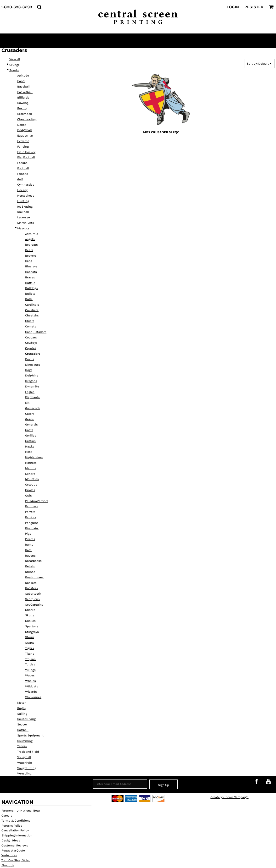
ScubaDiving (26, 719)
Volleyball (24, 757)
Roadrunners (34, 577)
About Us (8, 865)
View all (15, 59)
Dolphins (32, 375)
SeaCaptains (34, 605)
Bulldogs (31, 288)
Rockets (31, 583)
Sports (14, 70)
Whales (31, 681)
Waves (30, 675)
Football (23, 168)
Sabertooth (33, 594)
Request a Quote (13, 850)
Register (254, 7)
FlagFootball (26, 157)
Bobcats (31, 272)
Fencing (23, 147)
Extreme (23, 141)
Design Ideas (11, 840)
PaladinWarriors (37, 501)
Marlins (31, 468)
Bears (29, 250)
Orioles (30, 490)
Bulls (29, 299)
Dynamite (32, 386)
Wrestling (24, 773)
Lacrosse (24, 217)
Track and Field (28, 752)
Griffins (30, 441)
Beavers (31, 256)
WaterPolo (25, 763)
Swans (30, 643)
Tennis (22, 746)
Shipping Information (17, 835)
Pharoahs (32, 528)
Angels (30, 239)
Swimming (25, 741)
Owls (28, 495)
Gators (30, 414)
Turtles (30, 664)
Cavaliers (32, 310)
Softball (23, 730)
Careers (7, 815)
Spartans (32, 626)
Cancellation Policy (15, 830)
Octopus (31, 484)
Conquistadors (36, 332)
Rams (29, 545)
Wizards (31, 692)
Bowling (23, 103)
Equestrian (25, 135)
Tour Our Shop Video (16, 860)
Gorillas (31, 435)
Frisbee (23, 174)
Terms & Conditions (16, 821)
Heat (28, 452)
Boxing (22, 108)
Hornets (31, 463)
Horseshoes (26, 196)
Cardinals (32, 305)
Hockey (22, 190)
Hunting (23, 201)
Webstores (9, 855)
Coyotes (31, 348)
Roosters (31, 588)
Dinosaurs (33, 365)
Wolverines (33, 697)
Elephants (32, 397)
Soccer (22, 724)
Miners (30, 474)
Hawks (30, 446)
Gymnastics (26, 185)
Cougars (31, 337)
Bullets (30, 294)
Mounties (32, 479)
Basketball (25, 92)
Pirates (30, 539)
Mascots (23, 228)
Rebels (30, 566)
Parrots (30, 512)
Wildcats (32, 686)
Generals (31, 424)
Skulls (30, 615)
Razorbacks (33, 561)
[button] (39, 7)
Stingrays (32, 632)
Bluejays (31, 266)
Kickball (23, 212)
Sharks (30, 610)
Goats (29, 430)
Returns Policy (12, 826)
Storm (30, 637)
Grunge (14, 65)
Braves (30, 277)
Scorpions (32, 599)
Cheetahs (32, 315)
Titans (30, 654)
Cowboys (31, 343)
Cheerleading (27, 119)
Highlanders (34, 457)
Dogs (29, 370)
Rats (28, 550)
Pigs (28, 534)
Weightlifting (27, 768)
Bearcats (31, 245)
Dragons (31, 381)
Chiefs (30, 321)
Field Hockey (26, 152)
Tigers (30, 648)
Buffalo (30, 283)
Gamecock (33, 408)
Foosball (23, 163)
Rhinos (30, 572)
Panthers (32, 506)
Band (21, 81)
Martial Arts (26, 223)
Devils (30, 359)
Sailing (22, 714)
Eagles (30, 392)
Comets (31, 326)
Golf (20, 179)
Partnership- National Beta (21, 810)
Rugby (22, 708)
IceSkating (25, 207)
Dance (22, 125)
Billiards (23, 97)
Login (233, 7)
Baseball (23, 86)
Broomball (25, 114)
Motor (21, 703)
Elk (27, 403)
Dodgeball (25, 130)
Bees (29, 261)
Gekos (29, 419)
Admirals (32, 234)
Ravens (30, 556)
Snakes (30, 621)
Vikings (30, 670)
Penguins (32, 523)
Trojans (30, 659)
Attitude (23, 75)
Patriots (31, 517)
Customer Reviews (15, 845)
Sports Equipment (30, 735)
